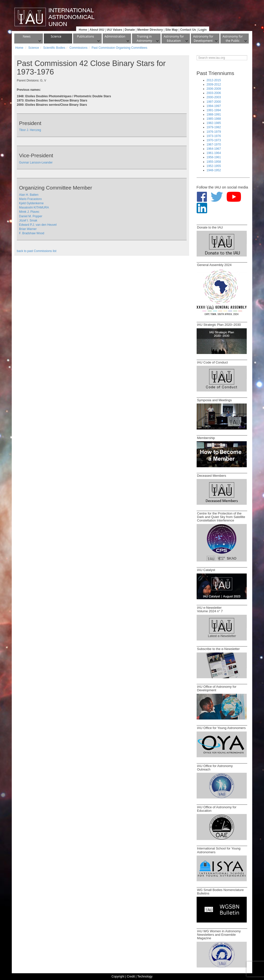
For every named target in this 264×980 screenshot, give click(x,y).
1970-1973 (214, 140)
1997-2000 (214, 102)
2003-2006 (214, 93)
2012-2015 (214, 80)
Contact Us (188, 30)
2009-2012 (214, 84)
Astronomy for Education (174, 38)
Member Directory (150, 30)
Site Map (171, 30)
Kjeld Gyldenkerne (31, 203)
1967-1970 (214, 144)
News (27, 36)
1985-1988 (214, 119)
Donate (130, 30)
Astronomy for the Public (233, 38)
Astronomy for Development (203, 38)
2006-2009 (214, 89)
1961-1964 (214, 153)
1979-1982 (214, 127)
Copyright (118, 976)
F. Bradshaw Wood (32, 233)
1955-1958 (214, 162)
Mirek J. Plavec (29, 212)
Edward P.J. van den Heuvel (38, 225)
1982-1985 (214, 123)
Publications (85, 36)
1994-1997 (214, 106)
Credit (131, 976)
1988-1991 (214, 114)
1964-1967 (214, 149)
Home (83, 30)
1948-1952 (214, 170)
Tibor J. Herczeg (30, 130)
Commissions (78, 48)
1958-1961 (214, 157)
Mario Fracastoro (30, 199)
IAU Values (114, 30)
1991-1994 (214, 110)
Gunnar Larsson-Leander (36, 162)
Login (203, 30)
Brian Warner (28, 229)
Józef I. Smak (28, 220)
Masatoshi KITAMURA (34, 207)
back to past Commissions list (37, 251)
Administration (115, 36)
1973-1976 (214, 136)
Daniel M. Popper (31, 216)
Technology (145, 976)
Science (56, 36)
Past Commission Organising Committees (119, 48)
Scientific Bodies (54, 48)
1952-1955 (214, 166)
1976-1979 (214, 132)
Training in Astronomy (144, 38)
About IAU (97, 30)
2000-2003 (214, 97)
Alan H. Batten (29, 195)
